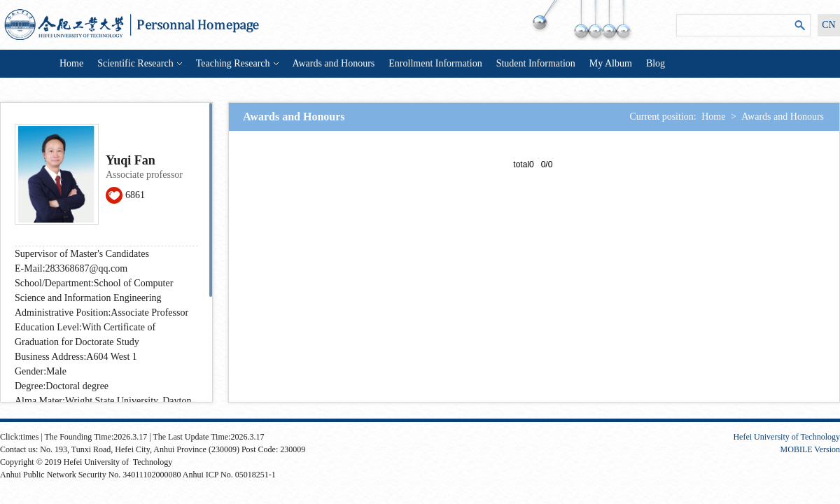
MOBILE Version (810, 449)
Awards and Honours (334, 63)
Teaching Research (237, 63)
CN (828, 25)
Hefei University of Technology (786, 437)
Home (71, 63)
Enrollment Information (435, 63)
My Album (611, 63)
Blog (656, 63)
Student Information (536, 63)
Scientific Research (139, 63)
